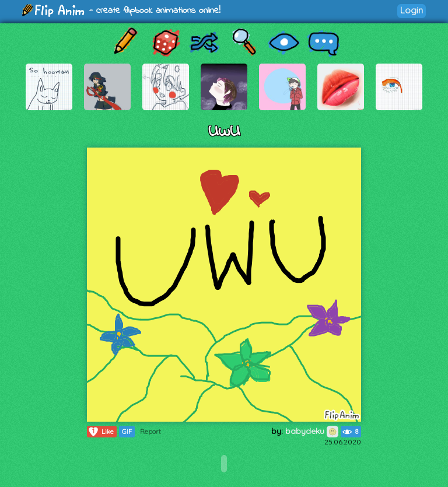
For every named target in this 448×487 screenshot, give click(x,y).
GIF (127, 432)
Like (101, 432)
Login (412, 10)
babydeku (312, 431)
